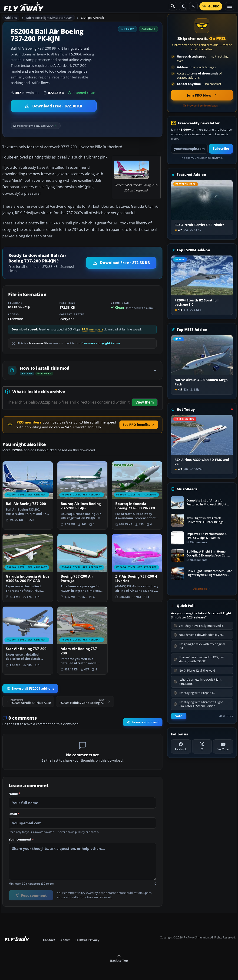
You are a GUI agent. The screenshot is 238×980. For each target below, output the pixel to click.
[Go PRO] (211, 6)
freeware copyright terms (101, 343)
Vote (179, 716)
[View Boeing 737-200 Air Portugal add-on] (83, 568)
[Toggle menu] (230, 6)
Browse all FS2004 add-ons (30, 689)
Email (14, 814)
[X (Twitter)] (202, 746)
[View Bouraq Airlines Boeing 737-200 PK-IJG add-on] (83, 495)
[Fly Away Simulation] (24, 6)
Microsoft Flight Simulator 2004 (49, 18)
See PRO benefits (139, 425)
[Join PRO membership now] (202, 95)
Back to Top (119, 958)
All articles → (202, 589)
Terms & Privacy (87, 940)
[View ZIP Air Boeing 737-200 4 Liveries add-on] (137, 568)
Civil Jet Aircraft (93, 18)
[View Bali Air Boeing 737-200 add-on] (28, 493)
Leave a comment (143, 722)
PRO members (93, 329)
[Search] (173, 6)
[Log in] (193, 6)
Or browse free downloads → (202, 106)
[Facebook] (181, 746)
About (65, 940)
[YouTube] (223, 746)
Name (14, 794)
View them (145, 402)
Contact (49, 940)
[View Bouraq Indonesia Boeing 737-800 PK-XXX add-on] (137, 495)
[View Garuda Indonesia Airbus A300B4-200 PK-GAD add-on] (28, 568)
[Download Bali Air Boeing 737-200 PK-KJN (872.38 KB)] (54, 106)
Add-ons (11, 18)
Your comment (21, 840)
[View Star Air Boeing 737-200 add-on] (28, 638)
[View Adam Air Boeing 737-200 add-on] (83, 641)
